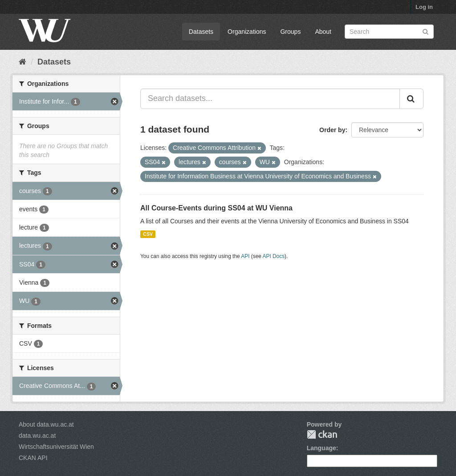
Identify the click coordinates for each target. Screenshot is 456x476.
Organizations (247, 32)
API (245, 256)
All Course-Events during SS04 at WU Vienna (216, 208)
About (323, 32)
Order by (332, 130)
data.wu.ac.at (37, 436)
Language (322, 448)
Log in (424, 7)
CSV (148, 234)
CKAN (322, 434)
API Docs (274, 256)
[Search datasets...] (270, 99)
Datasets (201, 32)
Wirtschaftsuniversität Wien (56, 447)
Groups (290, 32)
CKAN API (33, 458)
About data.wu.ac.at (46, 424)
